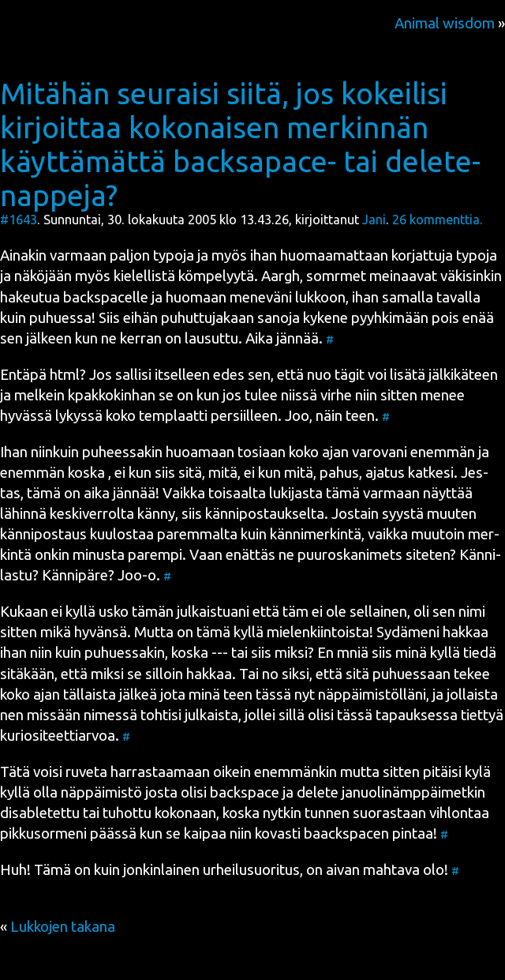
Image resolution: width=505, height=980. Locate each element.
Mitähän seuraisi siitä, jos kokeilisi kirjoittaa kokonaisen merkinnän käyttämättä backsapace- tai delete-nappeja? (240, 144)
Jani (374, 220)
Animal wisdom (445, 23)
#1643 (19, 220)
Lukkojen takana (63, 927)
